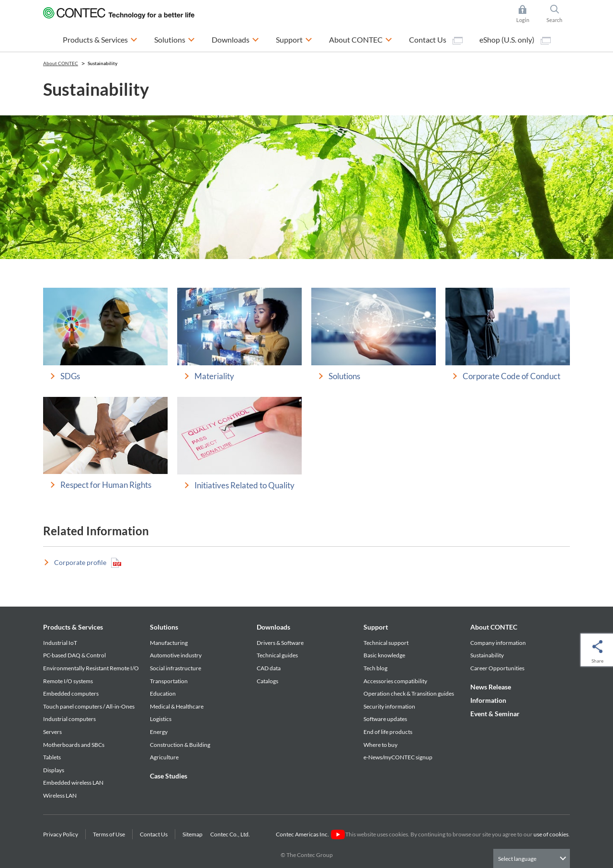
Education (163, 693)
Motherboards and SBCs (74, 745)
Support (376, 627)
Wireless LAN (60, 795)
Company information (498, 643)
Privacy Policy (61, 834)
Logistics (161, 719)
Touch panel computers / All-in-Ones (89, 706)
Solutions (164, 627)
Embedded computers (71, 693)
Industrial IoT (60, 643)
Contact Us (436, 40)
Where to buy (380, 745)
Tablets (52, 757)
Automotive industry (176, 655)
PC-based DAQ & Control (74, 655)
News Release (491, 687)
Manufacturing (169, 643)
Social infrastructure (176, 668)
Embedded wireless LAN (73, 783)
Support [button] (294, 39)
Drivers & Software (280, 643)
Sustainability (487, 655)
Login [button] (528, 14)
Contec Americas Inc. (310, 834)
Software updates (385, 719)
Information (488, 700)
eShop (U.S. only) (515, 40)
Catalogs (267, 681)
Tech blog (375, 668)
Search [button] (558, 14)
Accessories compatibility (395, 681)
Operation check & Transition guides (409, 693)
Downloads (273, 627)
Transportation (169, 681)
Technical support (386, 643)
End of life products (388, 732)
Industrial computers (69, 719)
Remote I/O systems (68, 681)
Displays (54, 770)
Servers (52, 732)
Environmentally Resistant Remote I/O (91, 668)
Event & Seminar (495, 714)
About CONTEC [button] (361, 39)
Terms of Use (109, 834)
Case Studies (169, 776)
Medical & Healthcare (177, 706)
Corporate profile (88, 563)
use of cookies (551, 834)
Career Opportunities (497, 668)
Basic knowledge (384, 655)
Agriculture (164, 757)
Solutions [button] (175, 39)
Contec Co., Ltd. (231, 834)
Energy (159, 732)
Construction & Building (180, 745)
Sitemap (193, 834)
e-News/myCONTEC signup (398, 757)
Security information (389, 706)
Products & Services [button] (100, 39)
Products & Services (73, 627)
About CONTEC (494, 627)
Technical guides (277, 655)
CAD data (269, 668)
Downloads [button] (235, 39)
